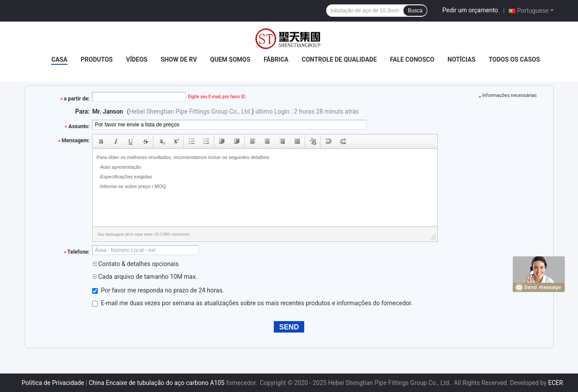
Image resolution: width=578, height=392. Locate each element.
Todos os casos (514, 59)
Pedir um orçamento (470, 10)
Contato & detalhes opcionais (135, 264)
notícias (461, 59)
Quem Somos (230, 59)
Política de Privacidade (53, 383)
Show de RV (179, 59)
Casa (59, 59)
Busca (415, 11)
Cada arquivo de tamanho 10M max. (145, 277)
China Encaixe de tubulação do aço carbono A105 (157, 383)
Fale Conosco (412, 59)
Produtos (97, 59)
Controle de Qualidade (339, 59)
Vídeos (137, 59)
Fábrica (276, 59)
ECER (556, 383)
